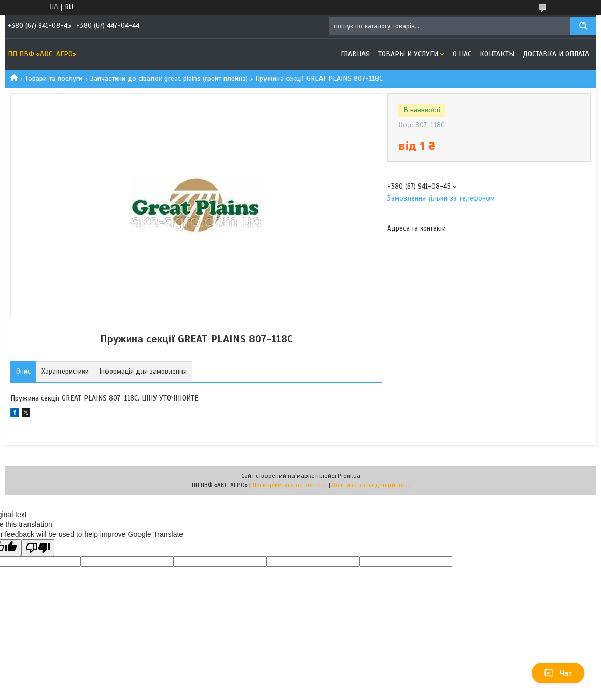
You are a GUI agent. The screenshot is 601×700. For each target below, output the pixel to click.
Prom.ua (349, 476)
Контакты (497, 54)
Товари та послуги (54, 78)
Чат (558, 673)
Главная (355, 54)
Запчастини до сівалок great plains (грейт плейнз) (169, 78)
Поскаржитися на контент (290, 485)
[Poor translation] (38, 548)
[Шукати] (583, 26)
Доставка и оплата (556, 54)
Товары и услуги (408, 54)
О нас (462, 54)
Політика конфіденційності (371, 485)
